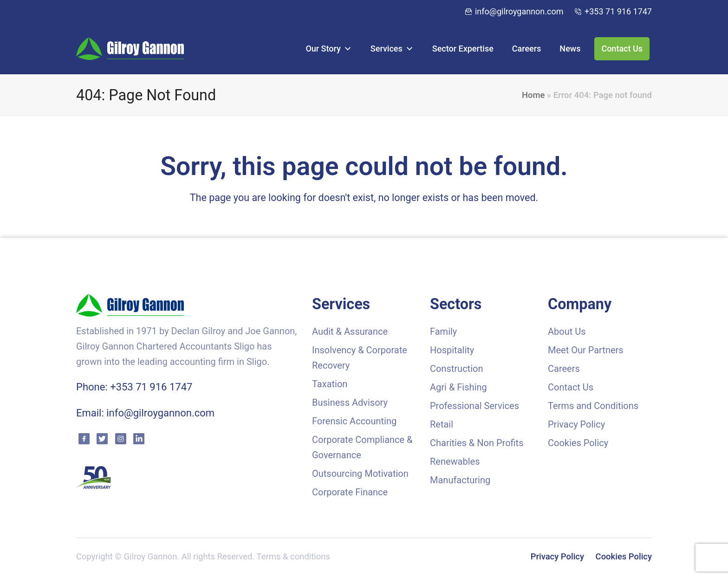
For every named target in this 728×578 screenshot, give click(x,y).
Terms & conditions (293, 557)
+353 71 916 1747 (618, 11)
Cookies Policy (578, 443)
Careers (527, 49)
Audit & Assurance (350, 331)
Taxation (330, 384)
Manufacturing (460, 480)
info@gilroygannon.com (519, 11)
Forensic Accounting (354, 421)
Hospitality (452, 350)
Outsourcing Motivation (360, 474)
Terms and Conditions (593, 406)
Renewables (455, 461)
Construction (456, 369)
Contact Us (622, 49)
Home (533, 95)
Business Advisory (350, 403)
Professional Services (474, 406)
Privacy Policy (576, 424)
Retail (442, 424)
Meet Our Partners (586, 350)
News (570, 49)
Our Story (328, 49)
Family (443, 331)
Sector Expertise (463, 49)
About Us (567, 331)
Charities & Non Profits (477, 443)
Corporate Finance (350, 492)
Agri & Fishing (458, 387)
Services (392, 49)
